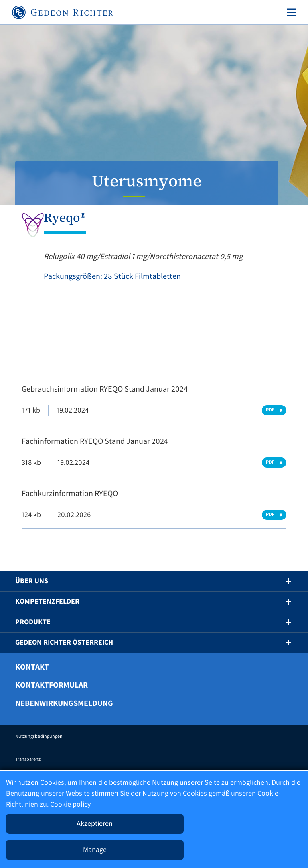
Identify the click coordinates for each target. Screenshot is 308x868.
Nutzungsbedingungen (39, 736)
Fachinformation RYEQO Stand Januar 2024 (95, 441)
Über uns (32, 581)
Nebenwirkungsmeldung (64, 703)
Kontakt (32, 667)
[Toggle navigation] (290, 12)
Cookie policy (70, 804)
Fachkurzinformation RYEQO (70, 494)
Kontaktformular (52, 685)
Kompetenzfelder (47, 601)
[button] (283, 581)
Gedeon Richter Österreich (64, 642)
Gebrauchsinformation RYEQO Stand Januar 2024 (105, 389)
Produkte (33, 622)
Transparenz (28, 759)
